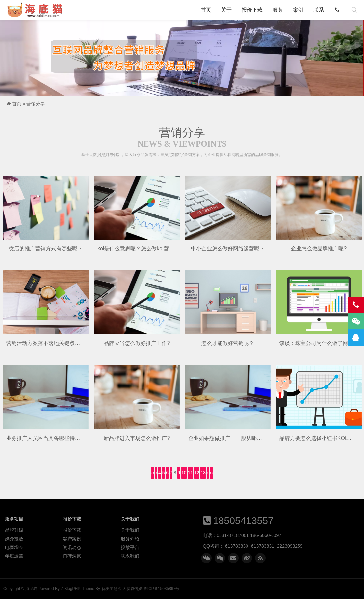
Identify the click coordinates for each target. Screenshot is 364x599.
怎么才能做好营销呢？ (228, 343)
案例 (298, 10)
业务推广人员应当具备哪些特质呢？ (48, 438)
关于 (226, 10)
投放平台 (130, 547)
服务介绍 (130, 539)
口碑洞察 (72, 556)
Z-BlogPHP (70, 589)
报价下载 (252, 10)
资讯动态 (72, 547)
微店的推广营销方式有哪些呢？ (46, 249)
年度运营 (14, 556)
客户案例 (72, 539)
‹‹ (153, 473)
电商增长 (14, 547)
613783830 (237, 546)
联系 (319, 10)
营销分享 (36, 104)
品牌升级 (14, 530)
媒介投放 (14, 539)
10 (184, 473)
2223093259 (290, 546)
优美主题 (110, 589)
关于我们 (130, 530)
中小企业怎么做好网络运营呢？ (228, 249)
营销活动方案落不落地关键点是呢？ (48, 343)
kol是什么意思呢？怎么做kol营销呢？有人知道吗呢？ (159, 249)
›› (211, 473)
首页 (206, 10)
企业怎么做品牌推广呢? (319, 249)
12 (197, 473)
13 (203, 473)
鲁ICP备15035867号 (161, 589)
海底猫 (37, 10)
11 (191, 473)
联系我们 (130, 556)
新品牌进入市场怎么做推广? (137, 438)
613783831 (263, 546)
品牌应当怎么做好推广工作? (137, 343)
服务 (278, 10)
